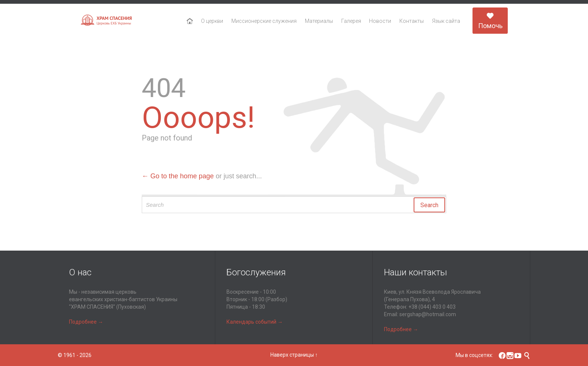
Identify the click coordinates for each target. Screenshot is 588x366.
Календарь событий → (255, 322)
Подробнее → (86, 322)
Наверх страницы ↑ (294, 355)
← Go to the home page (178, 176)
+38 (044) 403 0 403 (432, 307)
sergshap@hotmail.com (428, 314)
